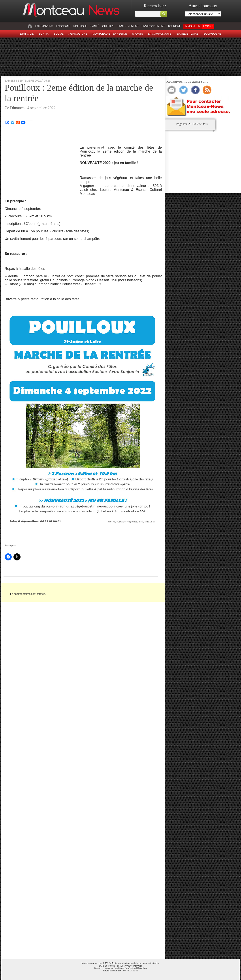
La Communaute (160, 34)
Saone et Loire (187, 34)
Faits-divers (44, 26)
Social (59, 34)
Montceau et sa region (110, 34)
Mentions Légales (103, 968)
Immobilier (192, 26)
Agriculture (78, 34)
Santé (95, 26)
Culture (108, 26)
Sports (138, 34)
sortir (44, 34)
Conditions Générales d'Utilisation (130, 968)
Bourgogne (212, 34)
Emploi (208, 26)
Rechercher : (155, 6)
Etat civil (27, 34)
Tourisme (175, 26)
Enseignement (128, 26)
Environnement (153, 26)
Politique (81, 26)
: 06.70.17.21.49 (120, 971)
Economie (63, 26)
